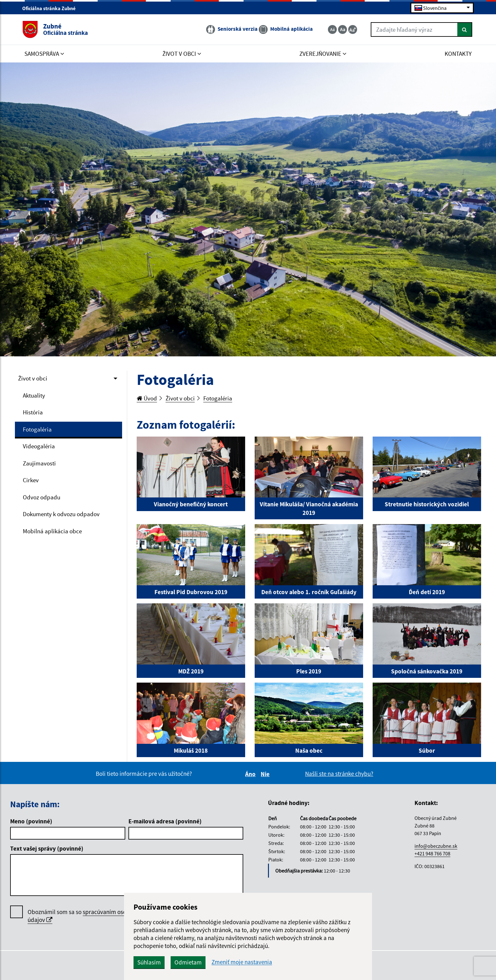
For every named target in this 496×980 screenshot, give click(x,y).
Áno (251, 774)
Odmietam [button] (188, 962)
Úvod (147, 398)
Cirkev (31, 480)
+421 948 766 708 (432, 853)
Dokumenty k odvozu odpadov (61, 514)
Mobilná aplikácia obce (52, 531)
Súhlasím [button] (149, 962)
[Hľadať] (465, 29)
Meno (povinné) (31, 821)
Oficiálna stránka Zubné (52, 8)
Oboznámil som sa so (85, 916)
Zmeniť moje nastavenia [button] (242, 962)
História (33, 412)
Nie (266, 774)
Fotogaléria (37, 429)
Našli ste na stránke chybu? (339, 774)
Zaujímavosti (39, 463)
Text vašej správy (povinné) (47, 848)
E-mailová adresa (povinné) (165, 821)
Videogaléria (39, 446)
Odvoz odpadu (42, 497)
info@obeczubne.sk (436, 846)
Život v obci (33, 378)
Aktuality (34, 395)
